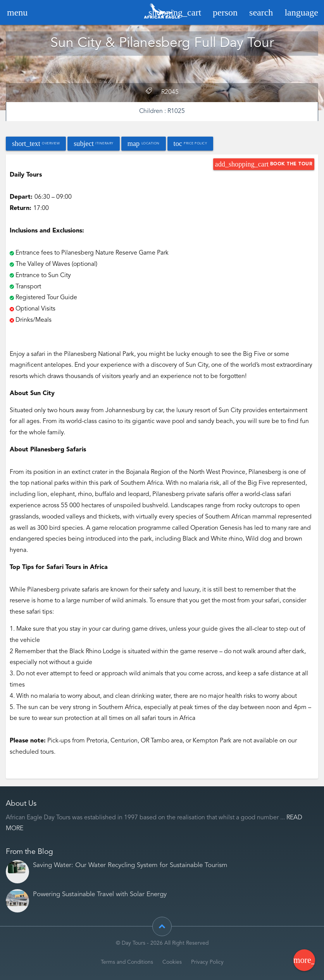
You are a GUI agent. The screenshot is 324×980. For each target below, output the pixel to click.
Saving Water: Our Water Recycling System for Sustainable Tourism (130, 865)
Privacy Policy (207, 962)
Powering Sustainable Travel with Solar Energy (100, 894)
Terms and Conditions (127, 962)
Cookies (172, 962)
